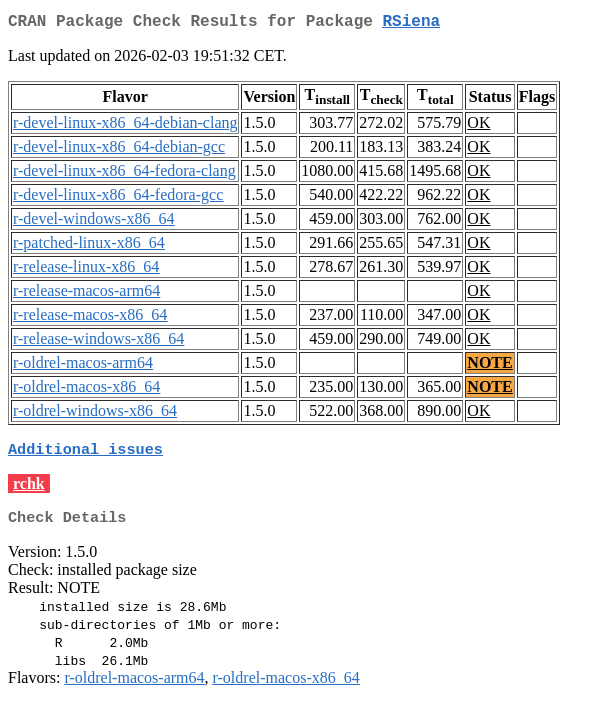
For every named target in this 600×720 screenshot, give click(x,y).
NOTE (489, 366)
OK (478, 126)
